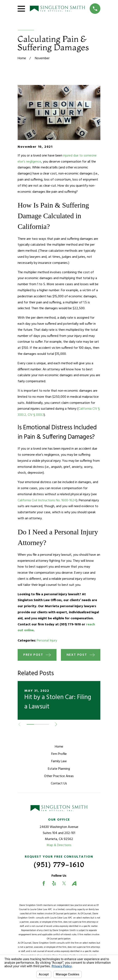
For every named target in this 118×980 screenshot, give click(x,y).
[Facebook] (44, 883)
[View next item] (56, 724)
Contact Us (59, 784)
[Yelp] (54, 883)
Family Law (59, 761)
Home (59, 747)
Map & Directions (59, 845)
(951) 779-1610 (59, 865)
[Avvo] (74, 883)
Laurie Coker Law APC (42, 909)
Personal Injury (47, 641)
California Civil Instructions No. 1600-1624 (47, 500)
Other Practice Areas (59, 776)
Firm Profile (59, 754)
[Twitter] (64, 883)
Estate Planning (59, 769)
